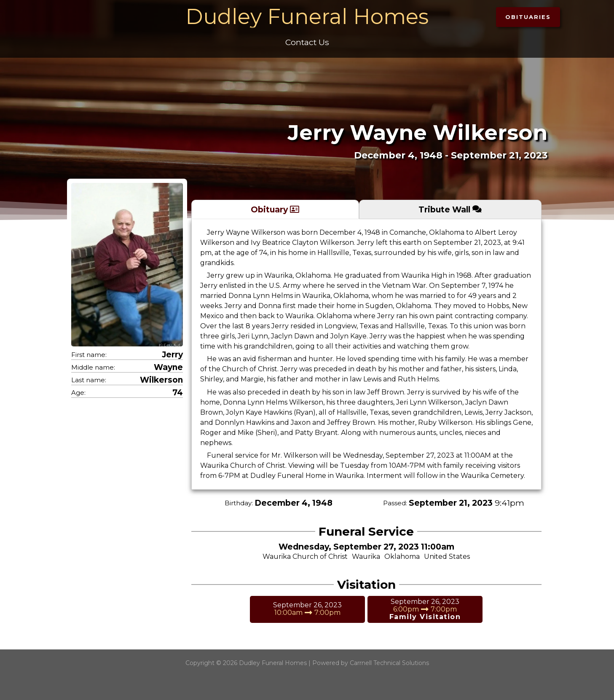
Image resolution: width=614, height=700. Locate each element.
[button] (528, 17)
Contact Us (307, 42)
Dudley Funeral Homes (307, 17)
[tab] (275, 209)
